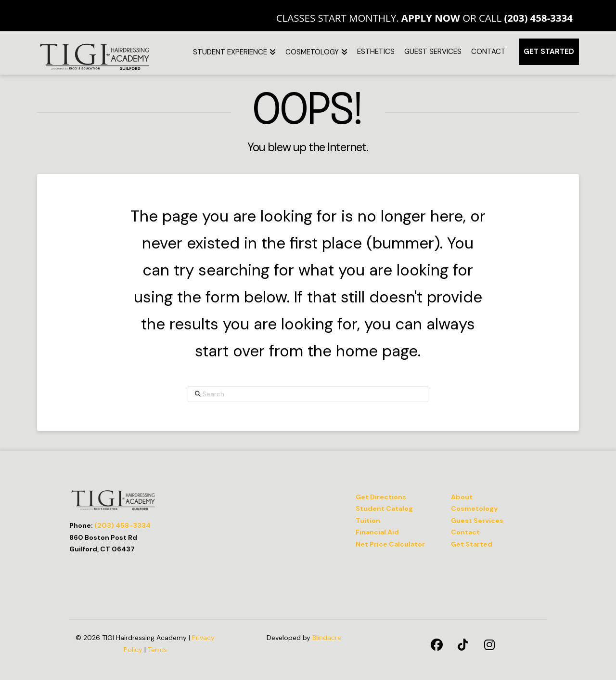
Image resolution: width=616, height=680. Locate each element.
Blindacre (327, 638)
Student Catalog (384, 509)
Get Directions (381, 497)
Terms (157, 650)
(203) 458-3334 (538, 18)
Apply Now (431, 18)
